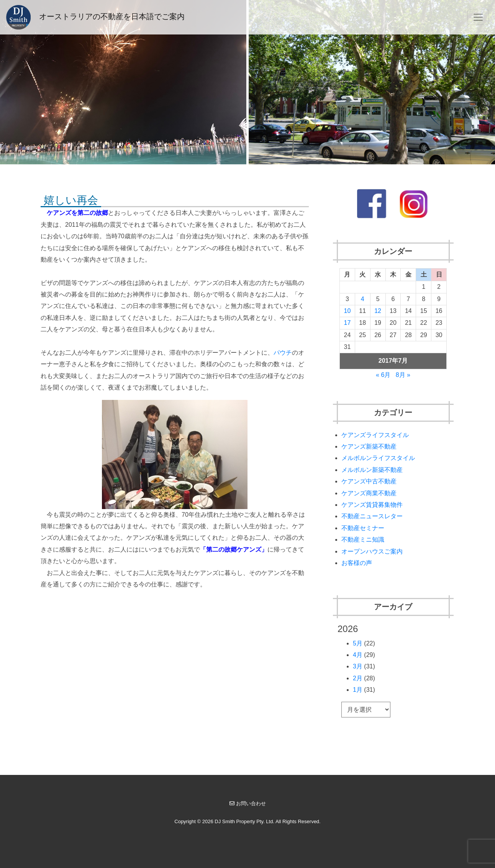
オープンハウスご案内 (372, 551)
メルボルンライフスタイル (378, 458)
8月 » (403, 375)
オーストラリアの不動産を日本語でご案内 (95, 17)
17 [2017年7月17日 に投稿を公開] (347, 323)
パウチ (283, 353)
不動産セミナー (363, 528)
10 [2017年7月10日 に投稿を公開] (347, 311)
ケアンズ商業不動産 (369, 493)
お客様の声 (357, 563)
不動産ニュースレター (372, 516)
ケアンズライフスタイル (375, 435)
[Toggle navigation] (478, 17)
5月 (358, 643)
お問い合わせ (248, 803)
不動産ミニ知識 (363, 540)
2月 (358, 678)
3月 (358, 666)
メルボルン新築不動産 (372, 470)
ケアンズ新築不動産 (369, 446)
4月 (358, 655)
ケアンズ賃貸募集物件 (372, 505)
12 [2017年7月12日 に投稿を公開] (378, 311)
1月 (358, 690)
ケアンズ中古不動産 (369, 481)
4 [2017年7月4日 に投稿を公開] (363, 299)
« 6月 (383, 375)
